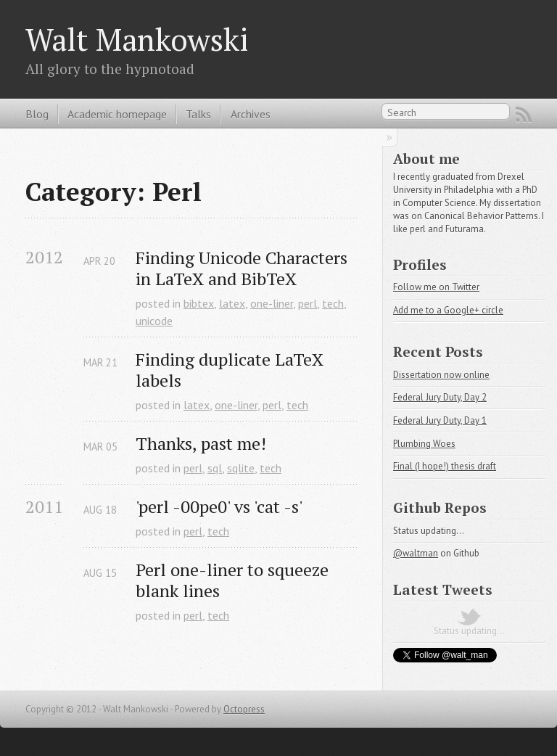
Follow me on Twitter (436, 287)
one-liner (272, 303)
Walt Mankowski (137, 39)
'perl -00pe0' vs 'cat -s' (219, 507)
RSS (524, 115)
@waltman (416, 553)
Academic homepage (117, 114)
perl (308, 303)
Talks (198, 114)
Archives (251, 114)
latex (232, 303)
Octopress (244, 709)
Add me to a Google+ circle (448, 310)
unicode (154, 321)
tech (333, 303)
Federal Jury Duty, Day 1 (440, 420)
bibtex (199, 303)
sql (215, 468)
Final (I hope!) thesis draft (445, 466)
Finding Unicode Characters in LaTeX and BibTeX (244, 268)
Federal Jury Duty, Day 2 (440, 397)
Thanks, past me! (201, 444)
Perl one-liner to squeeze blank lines (234, 580)
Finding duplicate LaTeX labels (232, 370)
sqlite (241, 468)
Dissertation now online (441, 375)
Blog (37, 114)
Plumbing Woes (424, 444)
